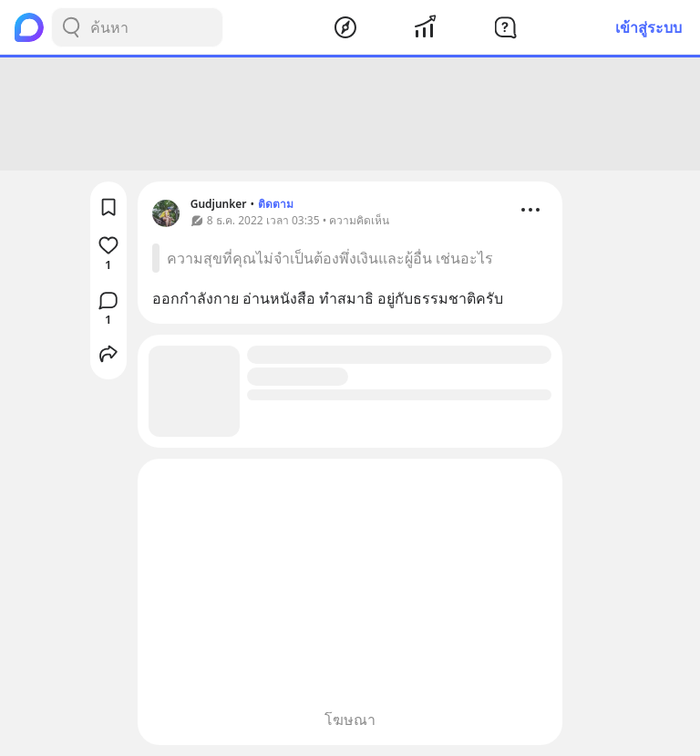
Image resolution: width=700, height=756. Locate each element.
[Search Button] (71, 27)
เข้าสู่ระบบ (649, 27)
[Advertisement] (350, 114)
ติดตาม (276, 204)
